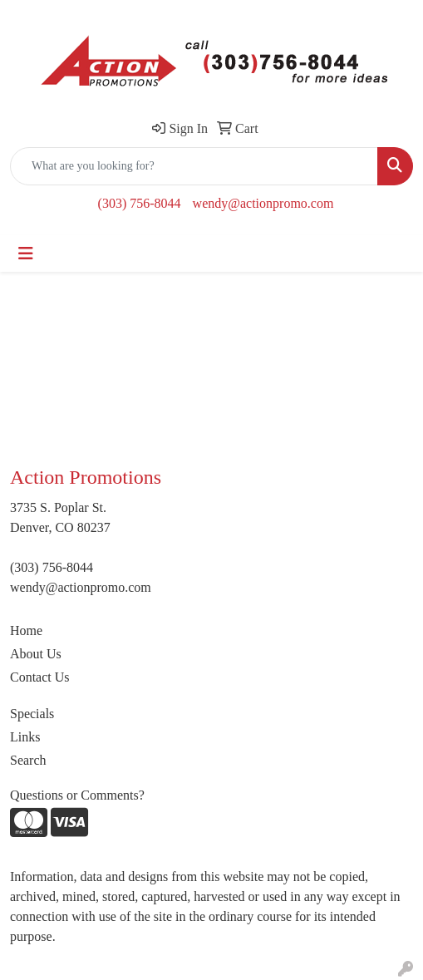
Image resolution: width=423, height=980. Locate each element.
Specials (32, 714)
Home (26, 630)
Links (25, 737)
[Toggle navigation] (26, 254)
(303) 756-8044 (140, 203)
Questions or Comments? (77, 795)
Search (28, 760)
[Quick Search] (194, 166)
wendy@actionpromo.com (263, 203)
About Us (36, 654)
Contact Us (40, 677)
